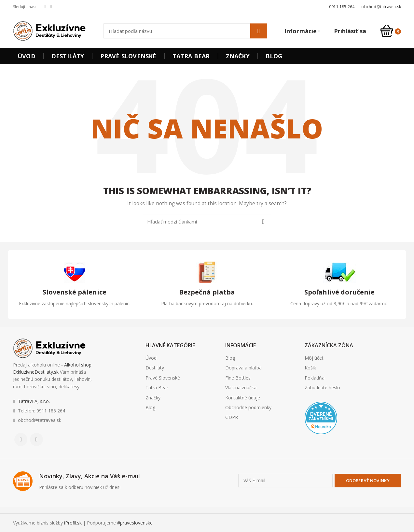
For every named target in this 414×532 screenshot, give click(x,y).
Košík (310, 368)
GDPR (232, 417)
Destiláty (155, 368)
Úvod (151, 358)
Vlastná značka (241, 388)
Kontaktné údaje (243, 398)
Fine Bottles (238, 378)
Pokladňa (315, 378)
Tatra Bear (157, 388)
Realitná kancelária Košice (309, 447)
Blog (150, 407)
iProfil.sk (73, 523)
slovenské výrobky (352, 447)
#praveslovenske (135, 523)
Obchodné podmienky (248, 407)
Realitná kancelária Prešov (341, 447)
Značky (153, 398)
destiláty (346, 447)
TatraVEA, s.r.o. (34, 401)
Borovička (316, 447)
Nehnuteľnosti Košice (322, 447)
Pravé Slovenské (163, 378)
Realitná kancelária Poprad (331, 447)
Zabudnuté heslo (322, 388)
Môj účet (314, 358)
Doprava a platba (243, 368)
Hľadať (259, 31)
